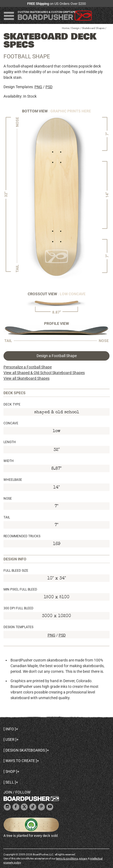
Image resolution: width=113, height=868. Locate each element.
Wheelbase (13, 480)
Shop (10, 771)
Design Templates (18, 627)
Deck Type (12, 404)
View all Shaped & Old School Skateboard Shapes (44, 373)
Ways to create (20, 761)
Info (10, 729)
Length (10, 442)
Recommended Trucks (22, 536)
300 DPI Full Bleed (18, 608)
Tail (7, 517)
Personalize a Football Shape (28, 367)
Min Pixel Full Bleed (20, 589)
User (10, 739)
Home (66, 28)
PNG (38, 87)
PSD (49, 87)
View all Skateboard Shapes (27, 378)
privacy (83, 858)
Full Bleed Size (16, 571)
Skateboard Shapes (93, 28)
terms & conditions (67, 858)
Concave (11, 423)
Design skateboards (25, 750)
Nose (8, 499)
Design (75, 28)
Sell (10, 782)
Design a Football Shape (57, 356)
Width (9, 461)
